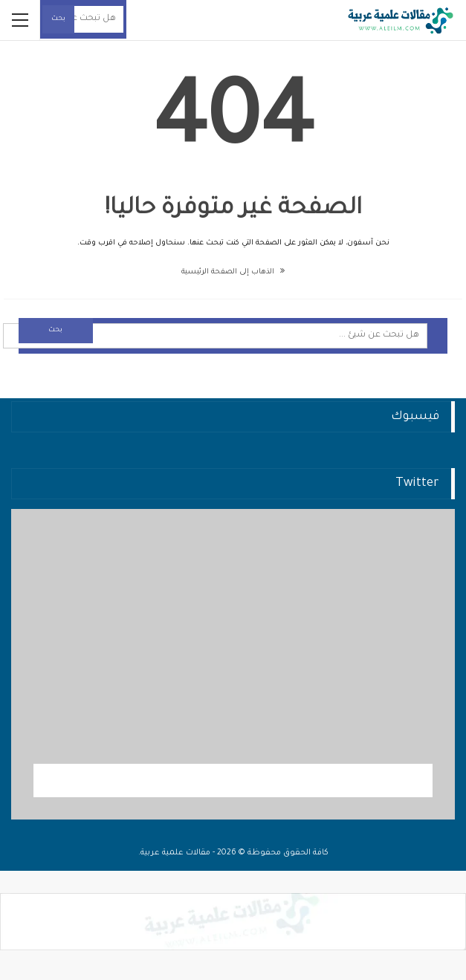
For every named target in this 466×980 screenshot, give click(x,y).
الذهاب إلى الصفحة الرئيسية (233, 272)
